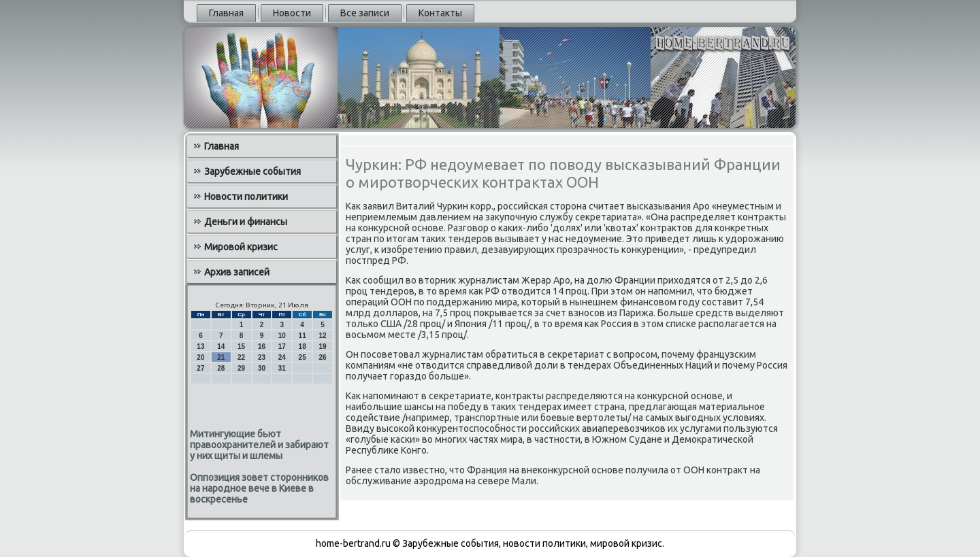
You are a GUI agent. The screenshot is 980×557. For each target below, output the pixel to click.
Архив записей (237, 272)
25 (303, 357)
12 (322, 336)
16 (262, 347)
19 (322, 347)
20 (200, 357)
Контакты (440, 13)
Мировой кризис (241, 247)
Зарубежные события (252, 171)
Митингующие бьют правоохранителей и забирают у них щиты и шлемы (259, 445)
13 (200, 347)
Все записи (365, 13)
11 (303, 336)
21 (221, 357)
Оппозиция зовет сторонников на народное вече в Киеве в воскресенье (259, 488)
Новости (292, 13)
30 (262, 368)
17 (282, 347)
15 (241, 347)
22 (241, 357)
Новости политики (246, 197)
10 (282, 336)
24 (282, 357)
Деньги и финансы (246, 222)
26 (322, 357)
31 (282, 368)
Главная (226, 13)
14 (221, 347)
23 (262, 357)
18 (303, 347)
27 (200, 368)
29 (241, 368)
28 (221, 368)
